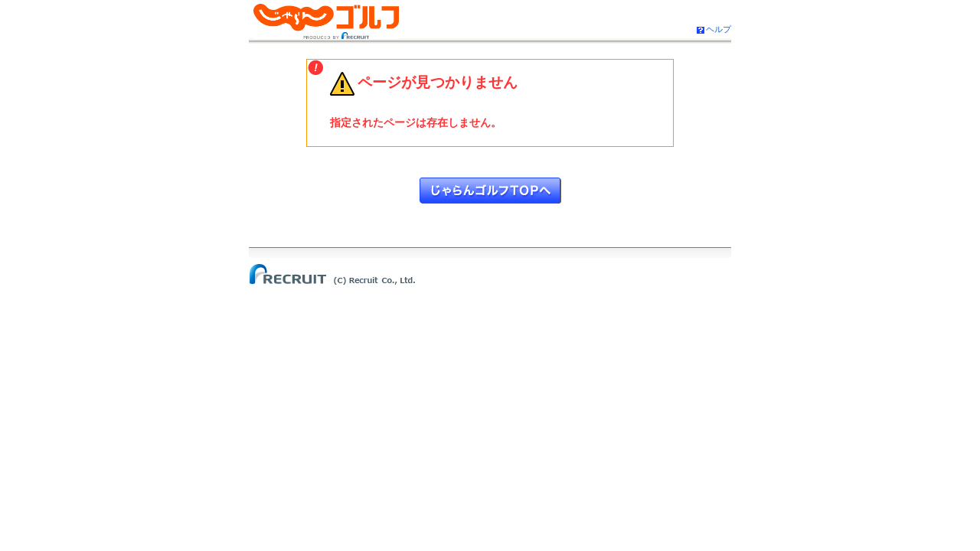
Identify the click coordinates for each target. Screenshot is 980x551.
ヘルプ (719, 29)
